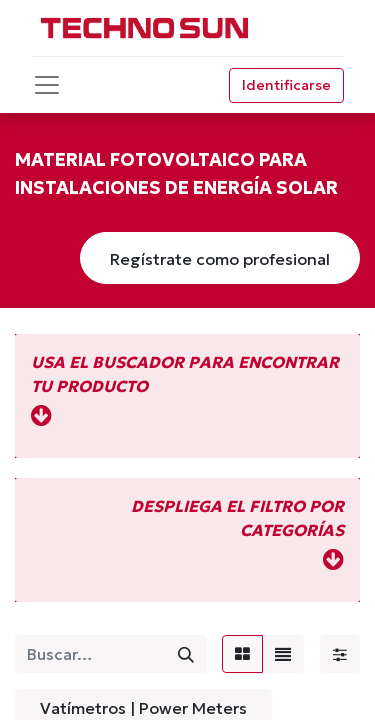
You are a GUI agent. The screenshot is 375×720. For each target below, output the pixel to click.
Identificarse (286, 85)
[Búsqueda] (186, 654)
